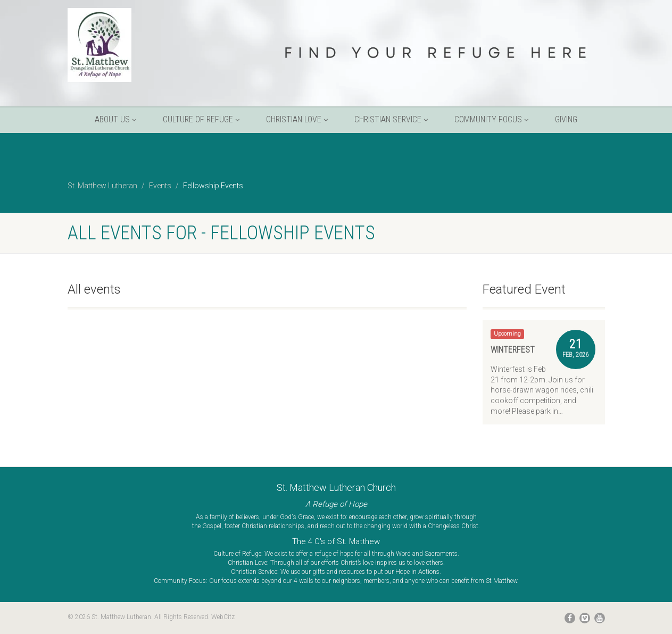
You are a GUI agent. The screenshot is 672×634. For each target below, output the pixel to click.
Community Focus (491, 119)
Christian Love (297, 119)
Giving (566, 119)
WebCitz (223, 617)
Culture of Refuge (201, 119)
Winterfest (513, 350)
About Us (115, 119)
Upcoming (507, 334)
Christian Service (391, 119)
